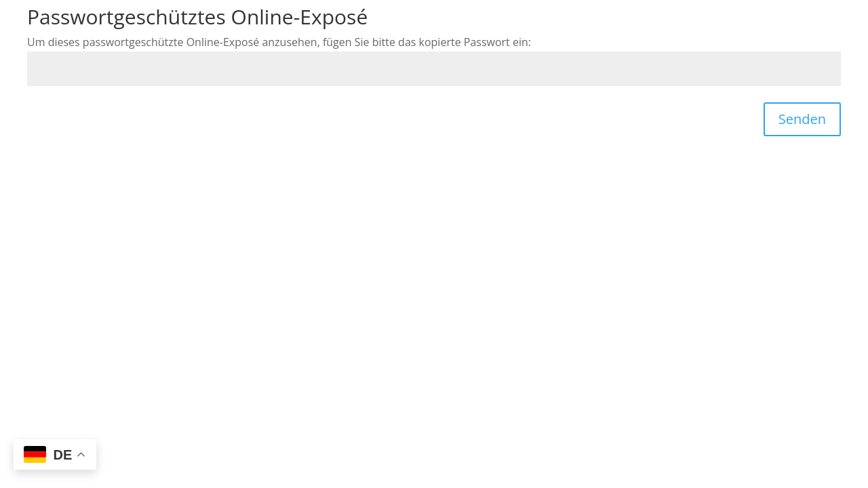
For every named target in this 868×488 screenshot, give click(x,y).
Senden (802, 119)
